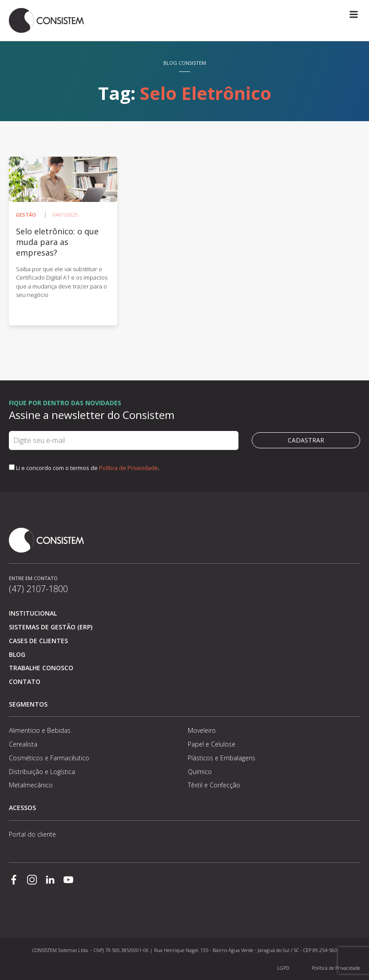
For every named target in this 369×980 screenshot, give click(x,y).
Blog (17, 654)
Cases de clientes (38, 641)
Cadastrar (306, 440)
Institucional (33, 613)
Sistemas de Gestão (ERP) (51, 627)
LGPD (283, 968)
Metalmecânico (31, 785)
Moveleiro (202, 730)
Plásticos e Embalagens (222, 758)
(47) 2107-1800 (38, 589)
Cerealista (23, 744)
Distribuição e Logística (42, 772)
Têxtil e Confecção (214, 785)
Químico (200, 772)
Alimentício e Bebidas (40, 730)
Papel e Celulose (212, 744)
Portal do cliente (32, 834)
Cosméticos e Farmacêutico (49, 758)
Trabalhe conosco (41, 668)
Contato (25, 682)
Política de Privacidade (129, 468)
